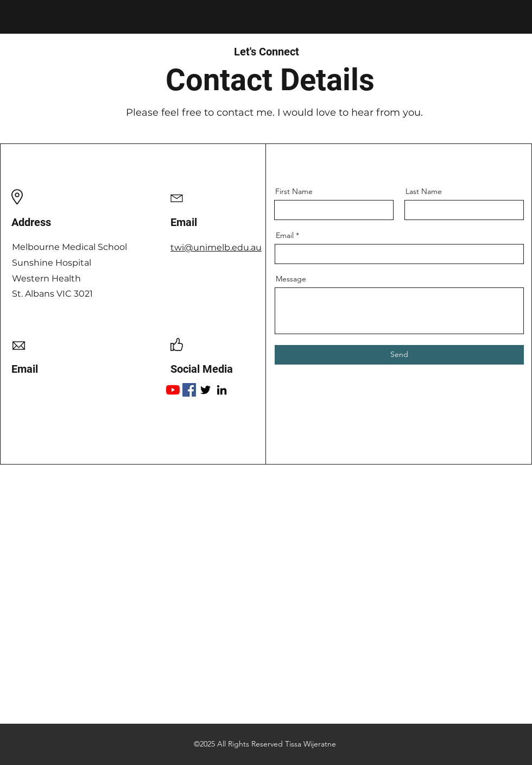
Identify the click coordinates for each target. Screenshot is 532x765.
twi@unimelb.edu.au (216, 247)
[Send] (399, 355)
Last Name (424, 191)
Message (291, 279)
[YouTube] (173, 390)
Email (285, 235)
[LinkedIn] (222, 390)
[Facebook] (189, 390)
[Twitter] (205, 390)
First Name (294, 191)
